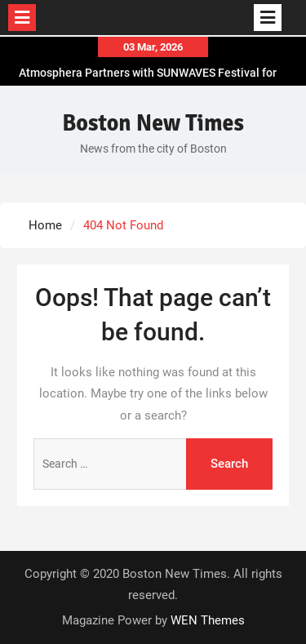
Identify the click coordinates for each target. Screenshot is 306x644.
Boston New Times (153, 123)
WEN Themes (208, 620)
